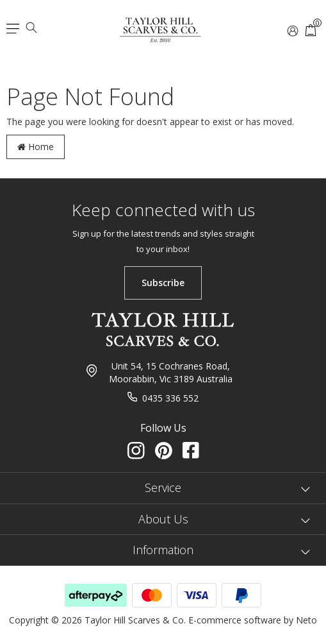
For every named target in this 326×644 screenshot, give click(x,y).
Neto (306, 620)
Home (36, 147)
